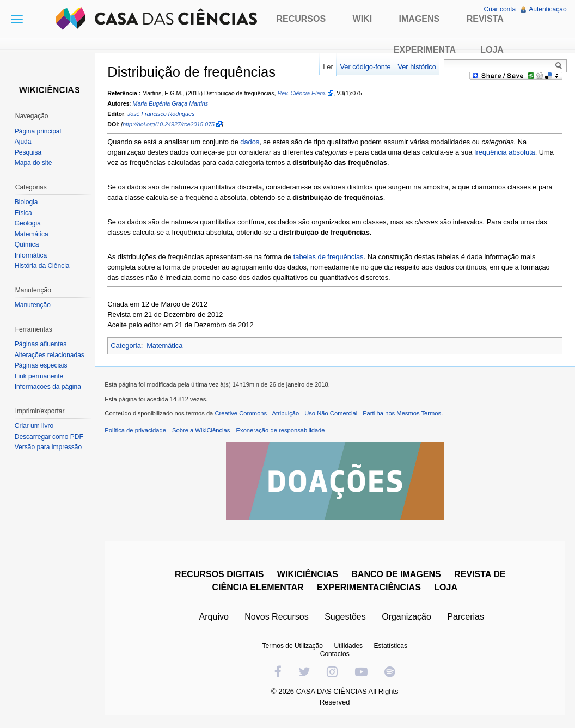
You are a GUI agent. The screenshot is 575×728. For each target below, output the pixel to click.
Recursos (301, 19)
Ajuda (24, 142)
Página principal (38, 131)
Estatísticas (391, 647)
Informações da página (48, 387)
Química (27, 244)
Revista (485, 19)
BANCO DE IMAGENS (397, 576)
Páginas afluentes (41, 344)
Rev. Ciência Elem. (304, 93)
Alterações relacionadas (50, 355)
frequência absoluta (507, 153)
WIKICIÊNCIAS (308, 576)
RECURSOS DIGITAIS (220, 576)
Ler (328, 67)
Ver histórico (416, 67)
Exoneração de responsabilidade (282, 432)
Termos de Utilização (293, 647)
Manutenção (33, 305)
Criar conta (500, 9)
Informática (31, 255)
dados (252, 142)
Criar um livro (35, 426)
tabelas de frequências (330, 257)
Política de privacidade (137, 432)
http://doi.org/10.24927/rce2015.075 (171, 125)
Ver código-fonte (365, 67)
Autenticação (548, 9)
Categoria (128, 346)
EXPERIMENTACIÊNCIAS (369, 589)
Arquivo (215, 618)
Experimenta (425, 50)
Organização (407, 618)
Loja (492, 50)
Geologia (28, 223)
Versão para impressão (49, 447)
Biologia (27, 202)
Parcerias (467, 618)
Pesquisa (29, 152)
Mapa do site (34, 163)
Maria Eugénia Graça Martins (172, 104)
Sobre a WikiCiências (203, 432)
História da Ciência (43, 266)
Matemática (167, 346)
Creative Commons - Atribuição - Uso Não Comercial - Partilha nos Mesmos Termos (330, 415)
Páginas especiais (42, 365)
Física (24, 213)
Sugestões (346, 618)
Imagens (420, 19)
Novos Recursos (277, 618)
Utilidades (349, 647)
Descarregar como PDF (50, 437)
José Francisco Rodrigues (163, 114)
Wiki (363, 19)
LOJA (447, 589)
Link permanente (39, 376)
